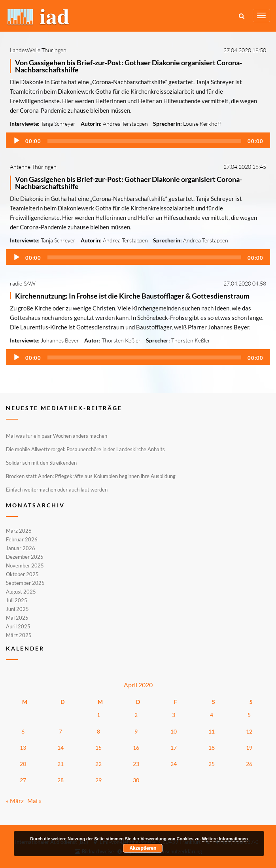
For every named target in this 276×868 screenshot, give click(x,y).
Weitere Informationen (225, 839)
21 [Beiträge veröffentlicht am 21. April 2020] (60, 764)
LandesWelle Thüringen (38, 50)
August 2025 (21, 592)
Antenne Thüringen (33, 167)
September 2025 (25, 583)
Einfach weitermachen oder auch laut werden (57, 490)
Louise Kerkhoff (202, 124)
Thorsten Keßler (121, 340)
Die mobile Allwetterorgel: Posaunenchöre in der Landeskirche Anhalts (85, 449)
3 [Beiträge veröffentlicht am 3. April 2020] (174, 715)
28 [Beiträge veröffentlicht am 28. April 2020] (60, 780)
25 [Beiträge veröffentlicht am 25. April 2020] (212, 764)
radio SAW (23, 283)
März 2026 (19, 531)
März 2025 (19, 635)
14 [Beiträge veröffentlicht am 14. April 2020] (60, 748)
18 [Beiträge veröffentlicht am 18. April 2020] (212, 748)
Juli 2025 (17, 600)
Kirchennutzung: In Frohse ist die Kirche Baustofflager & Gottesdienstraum (132, 296)
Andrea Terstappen (125, 124)
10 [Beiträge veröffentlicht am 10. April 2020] (174, 731)
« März (15, 801)
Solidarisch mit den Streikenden (41, 463)
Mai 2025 (17, 618)
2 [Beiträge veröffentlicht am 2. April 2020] (136, 715)
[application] (138, 140)
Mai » (34, 801)
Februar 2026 (22, 539)
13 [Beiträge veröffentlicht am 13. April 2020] (23, 748)
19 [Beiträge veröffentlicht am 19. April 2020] (249, 748)
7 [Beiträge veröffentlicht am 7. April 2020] (60, 731)
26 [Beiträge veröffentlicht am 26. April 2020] (249, 764)
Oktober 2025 (22, 574)
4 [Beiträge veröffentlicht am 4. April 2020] (212, 715)
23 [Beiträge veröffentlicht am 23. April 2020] (136, 764)
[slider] (144, 141)
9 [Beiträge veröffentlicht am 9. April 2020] (136, 731)
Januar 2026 (21, 548)
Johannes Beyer (60, 340)
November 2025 (25, 565)
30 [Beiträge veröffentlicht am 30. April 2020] (136, 780)
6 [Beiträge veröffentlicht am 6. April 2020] (23, 731)
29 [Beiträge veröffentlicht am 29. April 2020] (98, 780)
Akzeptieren (143, 848)
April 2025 (18, 626)
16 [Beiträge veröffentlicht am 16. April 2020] (136, 748)
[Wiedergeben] (17, 141)
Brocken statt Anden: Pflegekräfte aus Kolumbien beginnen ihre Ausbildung (91, 476)
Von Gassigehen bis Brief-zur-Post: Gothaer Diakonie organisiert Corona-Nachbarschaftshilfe (129, 66)
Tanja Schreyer (58, 124)
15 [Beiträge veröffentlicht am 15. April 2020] (98, 748)
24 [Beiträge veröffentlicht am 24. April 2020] (174, 764)
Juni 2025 (17, 609)
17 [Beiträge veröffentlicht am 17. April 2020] (174, 748)
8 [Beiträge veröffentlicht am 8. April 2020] (98, 731)
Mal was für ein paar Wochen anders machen (57, 436)
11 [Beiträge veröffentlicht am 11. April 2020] (212, 731)
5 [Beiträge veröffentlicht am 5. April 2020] (249, 715)
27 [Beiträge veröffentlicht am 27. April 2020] (23, 780)
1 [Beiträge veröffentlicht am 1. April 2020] (98, 715)
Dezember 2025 (25, 557)
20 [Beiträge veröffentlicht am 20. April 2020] (23, 764)
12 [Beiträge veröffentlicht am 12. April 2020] (249, 731)
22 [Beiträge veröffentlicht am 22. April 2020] (98, 764)
